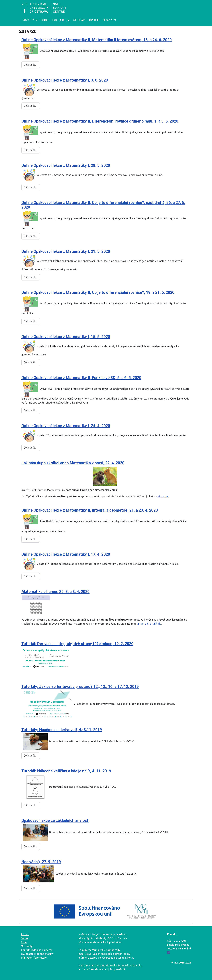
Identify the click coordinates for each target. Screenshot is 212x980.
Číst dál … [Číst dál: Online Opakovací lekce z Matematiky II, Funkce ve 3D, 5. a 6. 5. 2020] (31, 410)
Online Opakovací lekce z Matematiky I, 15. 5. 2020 (66, 337)
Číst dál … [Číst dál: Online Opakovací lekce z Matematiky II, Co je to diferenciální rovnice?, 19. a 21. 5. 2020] (31, 321)
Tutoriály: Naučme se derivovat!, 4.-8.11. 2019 (62, 730)
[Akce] (68, 20)
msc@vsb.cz (182, 945)
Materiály (79, 20)
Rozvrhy (28, 20)
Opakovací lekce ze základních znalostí (55, 821)
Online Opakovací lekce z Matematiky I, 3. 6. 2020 (65, 80)
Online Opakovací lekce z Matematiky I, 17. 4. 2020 (66, 554)
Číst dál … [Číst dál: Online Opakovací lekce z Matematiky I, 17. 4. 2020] (31, 576)
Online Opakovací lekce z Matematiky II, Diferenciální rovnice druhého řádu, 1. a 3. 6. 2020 (100, 121)
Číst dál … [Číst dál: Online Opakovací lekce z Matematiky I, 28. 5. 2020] (31, 187)
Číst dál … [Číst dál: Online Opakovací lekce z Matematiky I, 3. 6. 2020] (31, 106)
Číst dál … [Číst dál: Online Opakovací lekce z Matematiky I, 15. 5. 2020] (31, 362)
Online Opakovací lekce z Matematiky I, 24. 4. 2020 (66, 426)
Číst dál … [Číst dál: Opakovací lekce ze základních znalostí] (31, 846)
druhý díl (156, 624)
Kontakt (94, 20)
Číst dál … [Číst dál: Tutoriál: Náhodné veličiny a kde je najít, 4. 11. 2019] (31, 805)
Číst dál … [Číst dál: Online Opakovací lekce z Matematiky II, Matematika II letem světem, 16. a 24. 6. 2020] (31, 65)
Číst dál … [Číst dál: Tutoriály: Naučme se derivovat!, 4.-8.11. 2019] (31, 756)
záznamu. (163, 496)
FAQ (55, 20)
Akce (63, 20)
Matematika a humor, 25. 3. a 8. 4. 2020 (55, 592)
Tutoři (45, 20)
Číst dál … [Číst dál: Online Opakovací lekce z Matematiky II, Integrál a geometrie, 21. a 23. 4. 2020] (31, 539)
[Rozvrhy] (36, 20)
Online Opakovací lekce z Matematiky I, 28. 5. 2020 (66, 165)
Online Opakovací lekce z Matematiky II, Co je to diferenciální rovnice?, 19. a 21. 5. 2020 (98, 292)
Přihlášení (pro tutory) (34, 958)
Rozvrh (25, 934)
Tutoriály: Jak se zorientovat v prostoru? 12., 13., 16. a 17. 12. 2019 (80, 687)
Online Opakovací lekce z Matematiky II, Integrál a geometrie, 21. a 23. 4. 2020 (90, 510)
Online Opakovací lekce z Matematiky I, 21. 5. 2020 (66, 251)
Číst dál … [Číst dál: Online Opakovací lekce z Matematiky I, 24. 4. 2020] (31, 448)
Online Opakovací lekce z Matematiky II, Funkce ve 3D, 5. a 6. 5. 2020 (81, 378)
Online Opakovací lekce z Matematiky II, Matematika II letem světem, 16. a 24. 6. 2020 (97, 40)
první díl (143, 624)
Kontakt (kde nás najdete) (36, 950)
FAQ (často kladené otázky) (37, 954)
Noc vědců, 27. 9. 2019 (41, 862)
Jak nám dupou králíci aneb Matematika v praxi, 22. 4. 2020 (73, 463)
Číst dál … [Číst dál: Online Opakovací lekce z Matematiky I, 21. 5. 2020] (31, 277)
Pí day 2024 (109, 20)
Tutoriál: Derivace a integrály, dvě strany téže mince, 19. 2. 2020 (77, 644)
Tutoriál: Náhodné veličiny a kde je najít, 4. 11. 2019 (66, 771)
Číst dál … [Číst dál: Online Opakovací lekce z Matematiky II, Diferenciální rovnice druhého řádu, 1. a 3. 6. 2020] (31, 150)
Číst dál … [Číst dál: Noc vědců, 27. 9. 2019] (31, 888)
